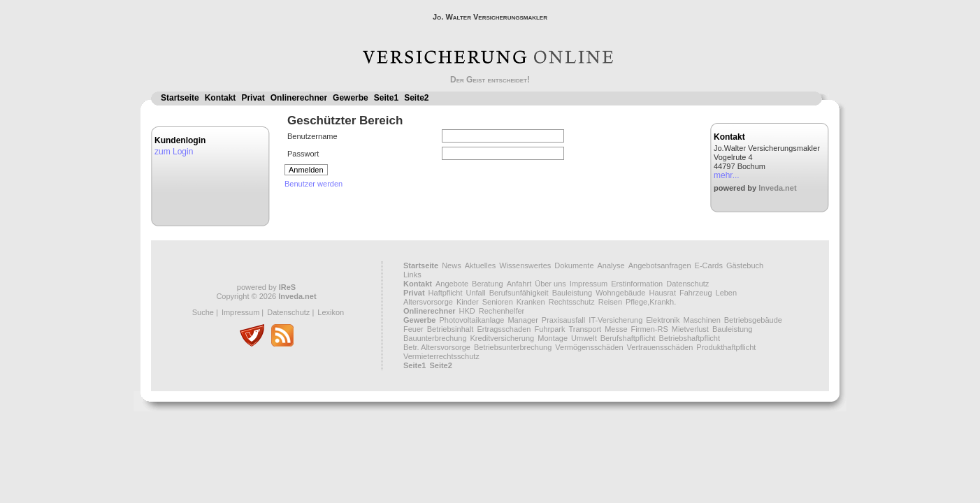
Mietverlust (690, 329)
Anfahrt (519, 284)
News (452, 265)
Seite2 (416, 98)
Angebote (452, 284)
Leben (727, 293)
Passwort (303, 154)
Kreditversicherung (503, 338)
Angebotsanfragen (660, 265)
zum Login (174, 152)
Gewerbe (351, 98)
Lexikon (331, 312)
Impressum (240, 312)
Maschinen (702, 320)
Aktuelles (481, 265)
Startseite (180, 98)
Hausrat (663, 293)
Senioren (498, 302)
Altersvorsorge (428, 302)
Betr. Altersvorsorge (437, 347)
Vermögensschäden (589, 347)
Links (412, 275)
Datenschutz (288, 312)
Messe (616, 329)
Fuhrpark (549, 329)
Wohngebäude (620, 293)
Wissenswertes (525, 265)
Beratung (488, 284)
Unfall (476, 293)
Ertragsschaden (504, 329)
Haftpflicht (446, 293)
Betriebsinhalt (451, 329)
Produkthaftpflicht (726, 347)
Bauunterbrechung (435, 338)
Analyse (611, 265)
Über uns (550, 284)
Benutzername (312, 136)
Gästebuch (745, 265)
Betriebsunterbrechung (513, 347)
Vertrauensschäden (660, 347)
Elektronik (663, 320)
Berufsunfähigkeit (519, 293)
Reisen (610, 302)
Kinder (468, 302)
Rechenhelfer (502, 311)
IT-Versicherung (615, 320)
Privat (253, 98)
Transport (585, 329)
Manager (523, 320)
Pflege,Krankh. (651, 302)
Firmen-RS (650, 329)
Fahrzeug (696, 293)
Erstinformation (637, 284)
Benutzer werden (314, 184)
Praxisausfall (563, 320)
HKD (467, 311)
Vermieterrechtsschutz (441, 356)
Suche (203, 312)
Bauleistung (572, 293)
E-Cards (709, 265)
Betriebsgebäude (753, 320)
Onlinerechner (299, 98)
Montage (553, 338)
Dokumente (574, 265)
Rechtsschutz (572, 302)
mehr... (727, 175)
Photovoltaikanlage (471, 320)
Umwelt (584, 338)
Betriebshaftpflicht (690, 338)
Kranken (531, 302)
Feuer (413, 329)
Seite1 (386, 98)
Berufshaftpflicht (628, 338)
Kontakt (221, 98)
